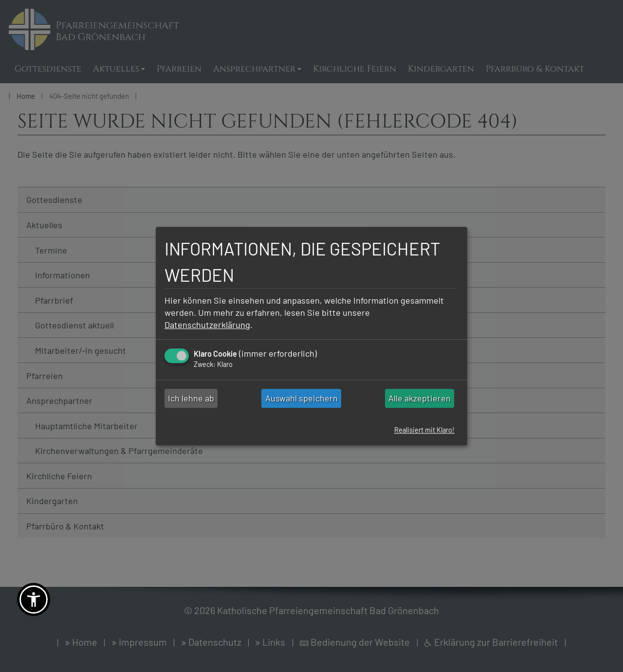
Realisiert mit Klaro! (424, 430)
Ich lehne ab (191, 399)
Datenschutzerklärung (207, 325)
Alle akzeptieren (420, 399)
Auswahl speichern (302, 399)
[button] (34, 599)
